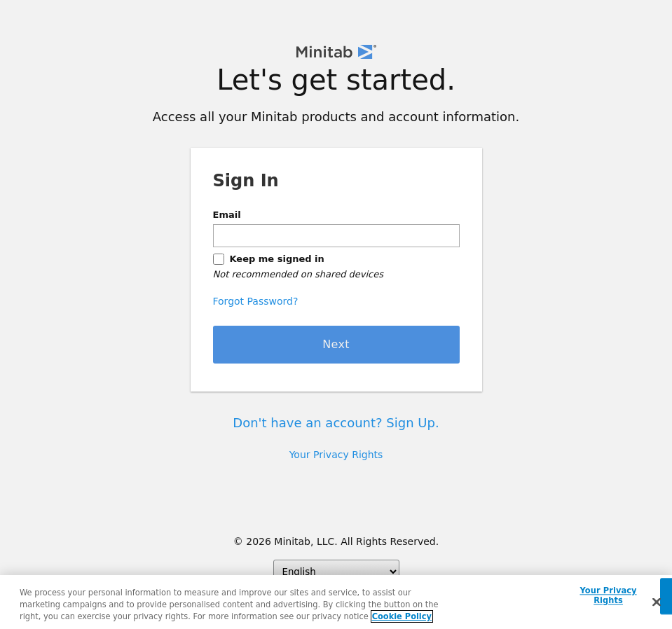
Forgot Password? (256, 301)
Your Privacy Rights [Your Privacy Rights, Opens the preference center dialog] (608, 596)
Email (227, 215)
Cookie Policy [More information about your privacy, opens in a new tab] (402, 616)
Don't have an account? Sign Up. (336, 423)
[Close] (657, 602)
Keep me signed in (277, 259)
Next (336, 344)
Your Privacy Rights (336, 455)
